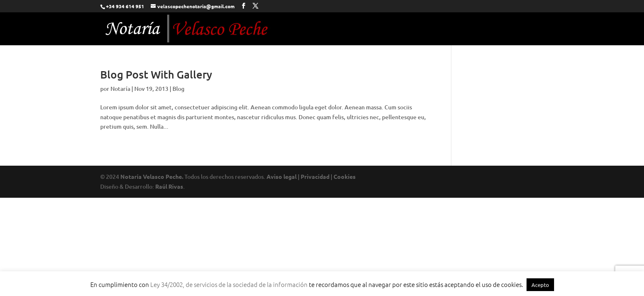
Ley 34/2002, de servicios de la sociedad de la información (229, 284)
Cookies (345, 176)
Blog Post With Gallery (156, 74)
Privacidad (315, 176)
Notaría (120, 89)
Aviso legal (282, 176)
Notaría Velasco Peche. (152, 176)
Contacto (528, 29)
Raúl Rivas (169, 186)
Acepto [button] (540, 285)
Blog (178, 89)
